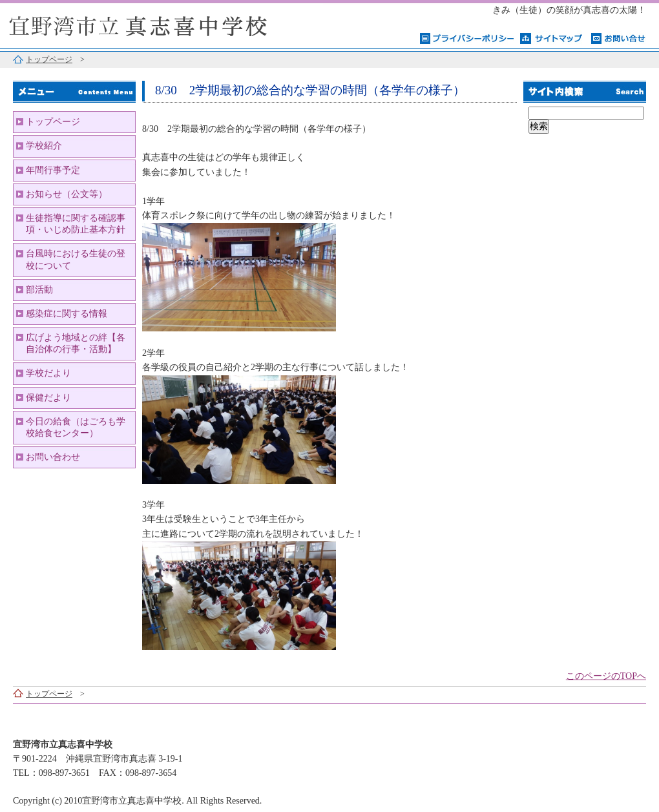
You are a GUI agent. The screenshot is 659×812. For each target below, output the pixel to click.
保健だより (48, 398)
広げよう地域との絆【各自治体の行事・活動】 (76, 343)
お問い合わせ (53, 457)
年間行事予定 (53, 170)
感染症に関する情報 (67, 314)
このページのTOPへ (606, 676)
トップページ (49, 59)
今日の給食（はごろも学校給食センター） (76, 427)
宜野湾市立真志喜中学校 (162, 24)
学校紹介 (44, 146)
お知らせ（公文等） (67, 194)
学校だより (48, 373)
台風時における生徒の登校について (76, 259)
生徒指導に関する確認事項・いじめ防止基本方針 (76, 224)
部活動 (39, 290)
